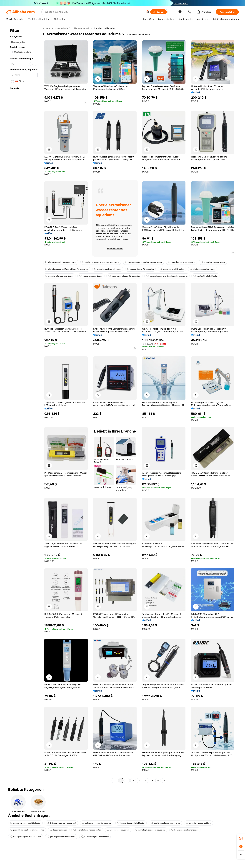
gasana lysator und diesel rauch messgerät (167, 276)
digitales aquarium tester (203, 269)
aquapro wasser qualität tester (25, 823)
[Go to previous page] (114, 780)
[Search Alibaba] (94, 12)
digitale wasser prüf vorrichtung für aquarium (67, 269)
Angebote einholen (116, 861)
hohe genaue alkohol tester (185, 830)
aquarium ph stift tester (172, 269)
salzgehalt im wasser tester (87, 830)
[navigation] (24, 405)
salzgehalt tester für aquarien (97, 823)
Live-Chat (16, 863)
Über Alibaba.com (211, 857)
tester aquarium (59, 830)
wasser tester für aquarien (140, 269)
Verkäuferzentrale (163, 867)
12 (158, 780)
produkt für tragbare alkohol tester (27, 830)
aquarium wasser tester (213, 262)
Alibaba (47, 28)
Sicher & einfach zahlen (71, 857)
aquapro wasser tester (91, 276)
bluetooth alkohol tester (206, 276)
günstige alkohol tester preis (61, 837)
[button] (147, 12)
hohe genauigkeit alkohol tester (26, 837)
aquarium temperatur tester (59, 276)
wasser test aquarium (118, 830)
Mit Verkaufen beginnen (166, 861)
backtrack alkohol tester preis (165, 823)
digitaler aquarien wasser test (61, 823)
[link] (241, 838)
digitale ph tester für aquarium (150, 830)
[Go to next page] (164, 780)
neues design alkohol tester (95, 837)
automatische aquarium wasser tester (144, 262)
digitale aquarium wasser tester (61, 262)
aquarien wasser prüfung (199, 823)
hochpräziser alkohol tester (131, 823)
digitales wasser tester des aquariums (101, 262)
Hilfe (14, 857)
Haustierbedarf (62, 28)
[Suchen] (159, 12)
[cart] (190, 12)
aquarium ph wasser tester (181, 262)
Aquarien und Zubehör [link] (104, 28)
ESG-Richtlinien (210, 863)
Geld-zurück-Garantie (70, 863)
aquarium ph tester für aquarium (124, 276)
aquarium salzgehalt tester (108, 269)
